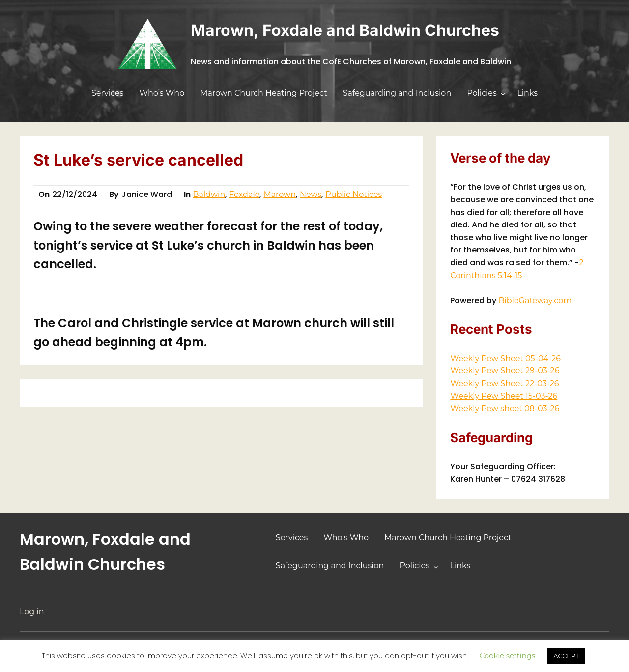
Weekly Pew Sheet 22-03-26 (504, 383)
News (311, 194)
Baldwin (209, 194)
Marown (280, 194)
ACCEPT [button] (566, 656)
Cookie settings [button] (508, 656)
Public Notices (354, 194)
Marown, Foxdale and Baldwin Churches (345, 30)
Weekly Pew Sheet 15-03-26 (504, 396)
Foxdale (244, 194)
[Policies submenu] (503, 94)
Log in (32, 611)
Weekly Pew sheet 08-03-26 (505, 408)
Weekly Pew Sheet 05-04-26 (505, 358)
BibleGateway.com (535, 300)
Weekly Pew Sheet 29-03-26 (505, 371)
